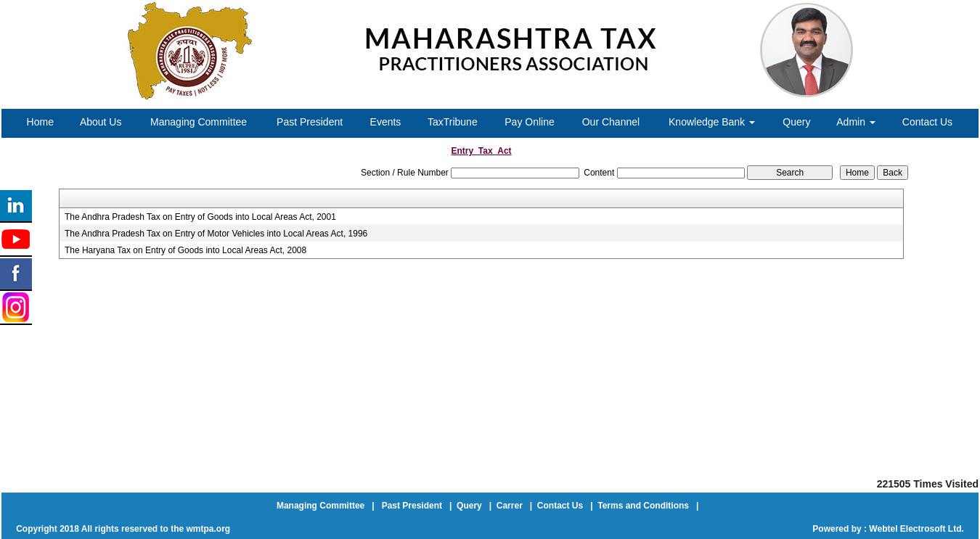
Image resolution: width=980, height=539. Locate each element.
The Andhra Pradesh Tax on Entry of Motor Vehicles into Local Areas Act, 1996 (216, 234)
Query (796, 122)
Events (386, 122)
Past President (310, 122)
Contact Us (927, 122)
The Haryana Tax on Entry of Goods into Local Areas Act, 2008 (185, 250)
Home (40, 122)
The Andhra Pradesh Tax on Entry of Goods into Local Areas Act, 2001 (200, 217)
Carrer (510, 506)
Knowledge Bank (712, 122)
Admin (856, 122)
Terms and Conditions (643, 506)
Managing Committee (199, 122)
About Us (101, 122)
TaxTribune (453, 122)
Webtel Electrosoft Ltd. (916, 529)
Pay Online (529, 122)
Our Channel (611, 122)
